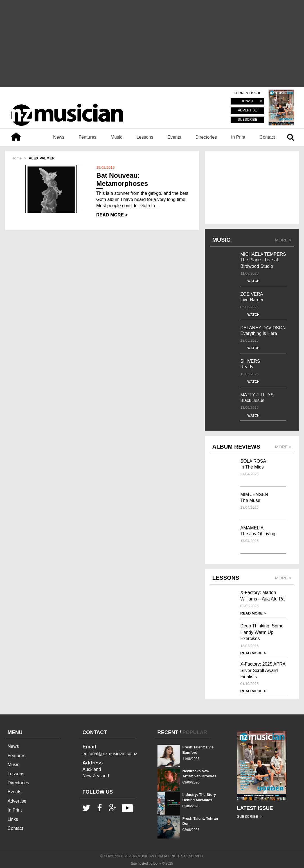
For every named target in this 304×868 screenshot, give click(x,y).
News (59, 137)
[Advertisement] (152, 44)
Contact (267, 137)
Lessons (145, 137)
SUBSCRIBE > (250, 816)
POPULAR (195, 732)
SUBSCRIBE (247, 120)
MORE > (283, 240)
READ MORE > (112, 215)
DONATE (247, 101)
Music (116, 137)
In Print (238, 137)
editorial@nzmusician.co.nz (110, 754)
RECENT (168, 732)
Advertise (17, 801)
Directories (206, 137)
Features (88, 137)
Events (174, 137)
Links (13, 819)
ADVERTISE (247, 111)
